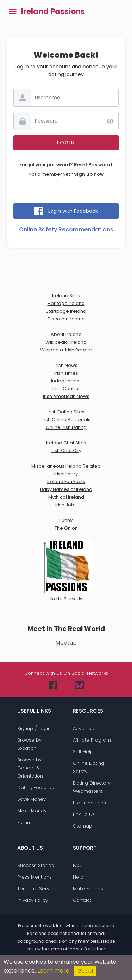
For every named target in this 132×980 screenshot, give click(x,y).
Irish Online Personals (66, 420)
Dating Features (36, 788)
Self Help (83, 752)
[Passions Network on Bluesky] (79, 685)
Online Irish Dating (66, 427)
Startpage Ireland (66, 311)
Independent (66, 381)
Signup (25, 728)
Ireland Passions (53, 12)
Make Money (32, 811)
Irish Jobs (66, 505)
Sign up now (89, 174)
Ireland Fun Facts (66, 482)
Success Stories (36, 865)
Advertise (84, 728)
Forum (24, 822)
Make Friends (88, 889)
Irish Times (66, 373)
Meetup (66, 643)
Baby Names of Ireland (66, 489)
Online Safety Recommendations (66, 229)
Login (45, 728)
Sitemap (83, 826)
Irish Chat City (66, 451)
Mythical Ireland (66, 497)
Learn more (53, 971)
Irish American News (66, 396)
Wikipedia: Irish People (66, 350)
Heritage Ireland (66, 303)
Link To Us (84, 814)
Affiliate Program (92, 740)
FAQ (77, 865)
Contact (82, 900)
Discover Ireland (66, 319)
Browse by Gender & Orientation (30, 768)
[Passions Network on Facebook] (53, 685)
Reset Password (93, 165)
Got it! (85, 971)
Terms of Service (37, 889)
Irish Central (66, 389)
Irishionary (66, 474)
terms (56, 949)
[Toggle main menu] (13, 11)
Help (78, 877)
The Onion (66, 528)
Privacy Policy (33, 900)
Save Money (32, 799)
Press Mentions (34, 877)
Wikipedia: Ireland (66, 342)
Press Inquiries (89, 803)
